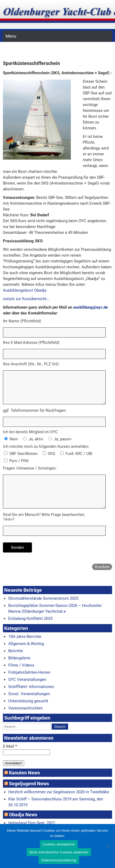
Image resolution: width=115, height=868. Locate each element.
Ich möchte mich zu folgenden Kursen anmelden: (46, 446)
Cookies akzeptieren (59, 844)
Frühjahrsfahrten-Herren (29, 672)
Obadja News (23, 815)
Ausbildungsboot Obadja (25, 290)
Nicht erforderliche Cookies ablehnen (59, 852)
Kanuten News (24, 773)
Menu (11, 36)
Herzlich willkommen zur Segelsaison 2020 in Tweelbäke (59, 792)
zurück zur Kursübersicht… (26, 299)
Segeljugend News (29, 784)
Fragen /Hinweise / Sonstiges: (30, 468)
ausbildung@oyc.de (91, 307)
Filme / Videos (21, 665)
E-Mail (10, 746)
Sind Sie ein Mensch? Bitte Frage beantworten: (44, 515)
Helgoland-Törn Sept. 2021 (32, 823)
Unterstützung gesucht (28, 701)
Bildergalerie (19, 658)
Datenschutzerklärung (59, 860)
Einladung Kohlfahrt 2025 (30, 619)
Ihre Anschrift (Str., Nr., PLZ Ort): (31, 364)
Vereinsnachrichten (25, 708)
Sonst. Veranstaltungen (29, 694)
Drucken (102, 567)
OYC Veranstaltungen (27, 680)
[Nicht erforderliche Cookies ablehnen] (108, 846)
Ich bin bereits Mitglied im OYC (30, 432)
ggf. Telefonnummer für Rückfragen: (35, 410)
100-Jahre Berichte (25, 637)
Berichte (16, 651)
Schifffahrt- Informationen (31, 687)
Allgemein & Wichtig (26, 644)
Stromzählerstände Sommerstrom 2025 (43, 598)
